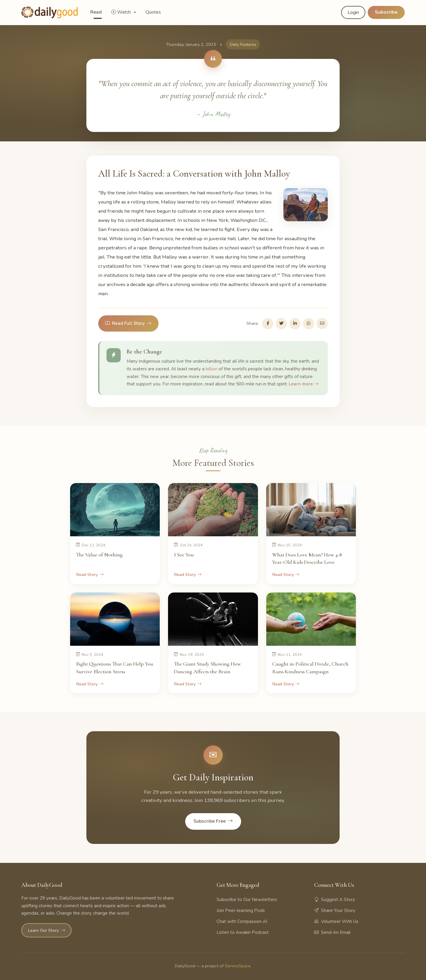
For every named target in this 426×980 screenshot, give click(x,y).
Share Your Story (335, 910)
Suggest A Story (335, 900)
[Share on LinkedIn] (295, 324)
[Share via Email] (322, 324)
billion (212, 369)
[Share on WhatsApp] (309, 324)
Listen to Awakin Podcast (243, 932)
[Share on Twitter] (281, 324)
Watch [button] (122, 12)
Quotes (153, 12)
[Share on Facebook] (268, 324)
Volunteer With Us (336, 921)
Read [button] (96, 12)
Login (353, 12)
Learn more (304, 384)
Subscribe (386, 12)
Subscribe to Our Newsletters (247, 900)
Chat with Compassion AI (242, 921)
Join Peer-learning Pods (241, 910)
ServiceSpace (238, 966)
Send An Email (332, 932)
